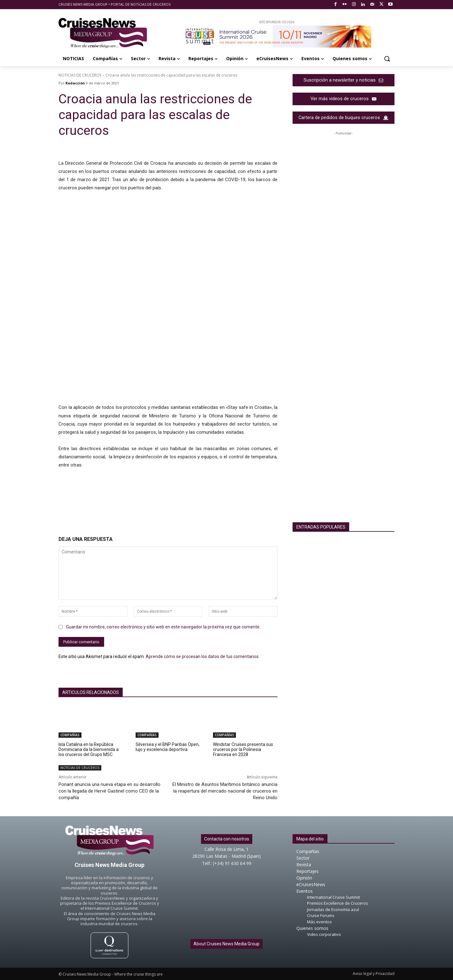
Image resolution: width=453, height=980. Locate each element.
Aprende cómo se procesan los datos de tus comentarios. (203, 656)
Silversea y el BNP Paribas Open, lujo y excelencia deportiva (168, 747)
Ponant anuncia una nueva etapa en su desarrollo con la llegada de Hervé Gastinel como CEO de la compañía (109, 791)
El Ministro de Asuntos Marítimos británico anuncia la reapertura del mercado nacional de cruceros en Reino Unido (225, 791)
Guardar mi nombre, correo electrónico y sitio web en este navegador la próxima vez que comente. (163, 627)
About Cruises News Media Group (226, 944)
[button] (387, 59)
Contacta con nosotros (227, 839)
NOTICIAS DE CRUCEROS (80, 75)
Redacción (75, 83)
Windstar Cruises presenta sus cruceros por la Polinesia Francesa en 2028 (243, 749)
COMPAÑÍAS (70, 735)
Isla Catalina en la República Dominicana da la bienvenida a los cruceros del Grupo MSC (89, 749)
